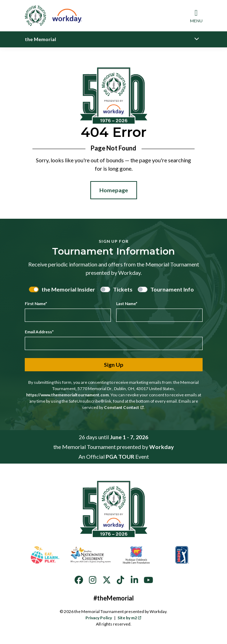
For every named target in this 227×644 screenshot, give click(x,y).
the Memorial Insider (68, 289)
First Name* (36, 304)
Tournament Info (172, 289)
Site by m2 (130, 618)
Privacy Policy (99, 618)
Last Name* (127, 304)
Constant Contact (124, 407)
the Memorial (40, 39)
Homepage (114, 190)
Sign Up (114, 364)
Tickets (123, 289)
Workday (162, 447)
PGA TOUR (120, 456)
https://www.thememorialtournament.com (67, 395)
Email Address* (39, 332)
